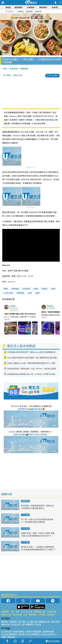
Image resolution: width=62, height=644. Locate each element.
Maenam (12, 282)
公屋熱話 (20, 12)
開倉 (17, 612)
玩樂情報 (31, 8)
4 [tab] (33, 17)
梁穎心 (9, 75)
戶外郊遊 (25, 515)
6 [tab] (37, 17)
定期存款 (38, 12)
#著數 (3, 637)
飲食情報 (55, 8)
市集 (12, 612)
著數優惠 (21, 293)
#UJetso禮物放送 (33, 634)
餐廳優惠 (16, 289)
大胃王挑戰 (9, 293)
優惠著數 (18, 8)
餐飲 (38, 293)
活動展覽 (5, 612)
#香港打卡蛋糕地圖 (33, 632)
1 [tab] (26, 17)
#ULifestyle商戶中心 (49, 634)
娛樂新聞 (29, 12)
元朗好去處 (52, 612)
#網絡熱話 (11, 637)
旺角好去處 (17, 615)
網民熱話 (5, 622)
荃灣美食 (27, 289)
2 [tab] (28, 17)
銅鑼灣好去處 (40, 612)
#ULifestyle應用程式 (9, 634)
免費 (53, 289)
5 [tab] (35, 17)
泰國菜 (45, 289)
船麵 (36, 289)
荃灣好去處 (6, 615)
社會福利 (51, 615)
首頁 (5, 69)
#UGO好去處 (6, 632)
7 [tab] (32, 19)
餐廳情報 (24, 69)
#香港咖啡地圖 (48, 632)
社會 (25, 615)
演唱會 (8, 8)
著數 (6, 289)
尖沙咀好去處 (27, 612)
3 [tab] (30, 17)
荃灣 (30, 293)
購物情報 (43, 8)
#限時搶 (22, 634)
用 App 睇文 (53, 75)
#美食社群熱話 (19, 632)
